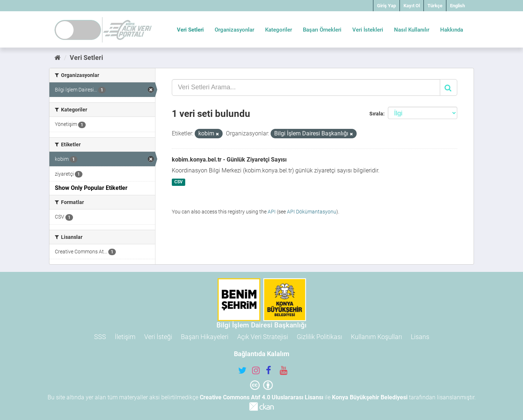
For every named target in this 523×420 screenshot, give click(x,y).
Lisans (420, 337)
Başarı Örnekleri (322, 30)
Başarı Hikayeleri (205, 337)
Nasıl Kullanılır (412, 30)
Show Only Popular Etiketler (91, 188)
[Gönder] (449, 87)
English (457, 6)
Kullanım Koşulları (376, 337)
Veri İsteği (158, 337)
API (272, 212)
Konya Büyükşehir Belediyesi (370, 397)
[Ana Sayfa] (58, 58)
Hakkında (452, 30)
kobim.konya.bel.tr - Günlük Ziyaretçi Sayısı (229, 160)
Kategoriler (279, 30)
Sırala (376, 114)
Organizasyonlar (234, 30)
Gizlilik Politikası (319, 337)
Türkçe (435, 6)
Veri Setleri (190, 30)
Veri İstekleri (368, 30)
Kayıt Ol (412, 6)
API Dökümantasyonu (312, 212)
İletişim (125, 337)
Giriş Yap (386, 6)
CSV (179, 182)
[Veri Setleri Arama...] (306, 87)
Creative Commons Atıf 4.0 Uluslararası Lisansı (261, 397)
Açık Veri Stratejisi (263, 337)
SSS (100, 337)
